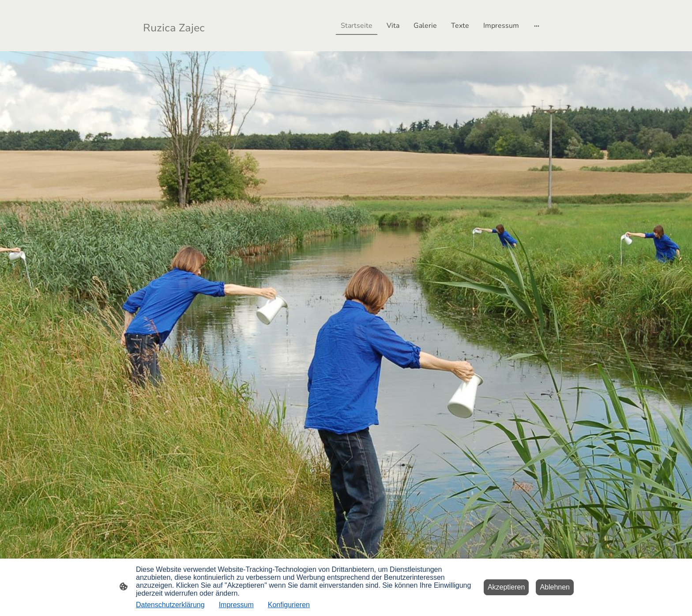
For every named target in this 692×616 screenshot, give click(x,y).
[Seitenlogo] (175, 26)
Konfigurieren (289, 605)
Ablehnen (555, 587)
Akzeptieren (506, 587)
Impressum (236, 605)
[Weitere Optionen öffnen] (537, 26)
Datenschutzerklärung (170, 605)
